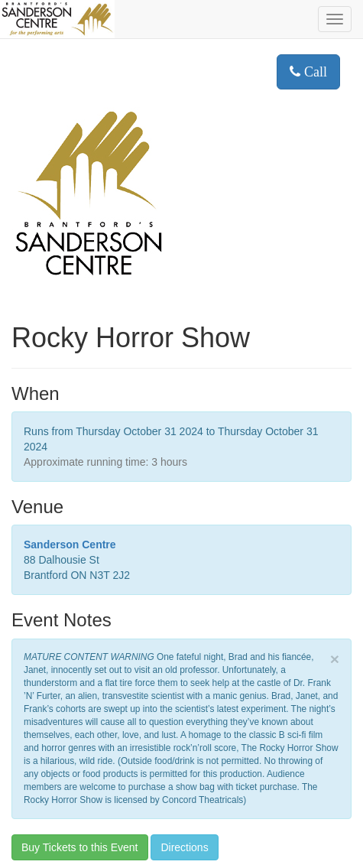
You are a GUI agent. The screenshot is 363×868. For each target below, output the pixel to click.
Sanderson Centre (70, 545)
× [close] (335, 659)
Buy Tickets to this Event (80, 847)
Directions (184, 847)
